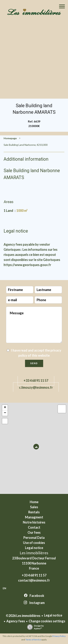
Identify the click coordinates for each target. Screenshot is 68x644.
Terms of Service (33, 640)
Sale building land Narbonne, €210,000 (26, 145)
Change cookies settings (47, 621)
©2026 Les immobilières (23, 616)
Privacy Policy (59, 636)
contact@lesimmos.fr (34, 580)
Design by (35, 627)
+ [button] (5, 408)
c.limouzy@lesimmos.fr (36, 387)
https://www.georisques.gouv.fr (27, 265)
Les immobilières (34, 553)
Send (34, 363)
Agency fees (16, 621)
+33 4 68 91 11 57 (36, 381)
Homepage (10, 138)
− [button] (5, 413)
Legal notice (53, 615)
